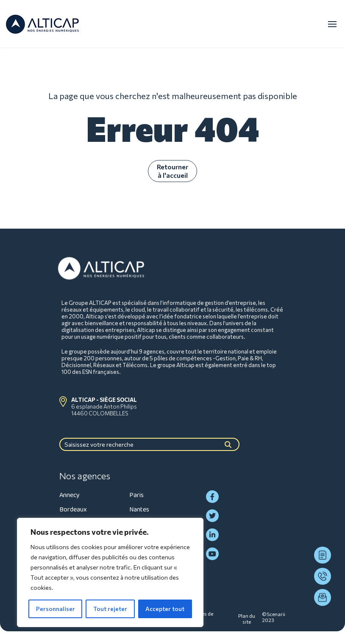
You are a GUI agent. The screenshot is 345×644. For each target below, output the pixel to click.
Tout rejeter (110, 609)
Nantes (139, 510)
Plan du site (247, 619)
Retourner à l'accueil (172, 171)
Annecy (70, 495)
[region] (110, 572)
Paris (136, 495)
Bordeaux (73, 510)
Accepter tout (165, 609)
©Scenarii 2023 (274, 617)
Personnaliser (56, 609)
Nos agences (85, 476)
